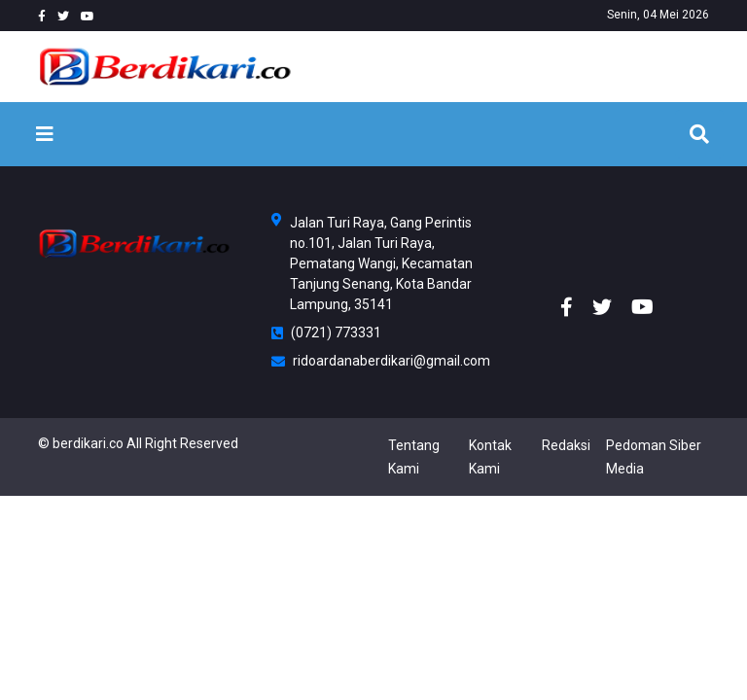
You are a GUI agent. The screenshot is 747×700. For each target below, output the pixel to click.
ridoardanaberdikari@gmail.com (373, 361)
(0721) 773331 (326, 332)
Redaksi (566, 445)
